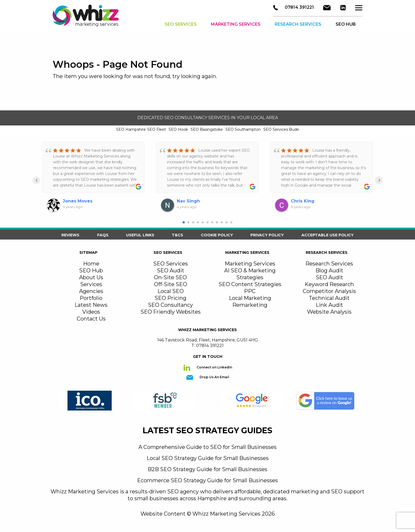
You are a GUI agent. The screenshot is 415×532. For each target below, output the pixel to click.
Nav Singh (188, 201)
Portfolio (91, 298)
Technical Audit (329, 298)
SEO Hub (91, 270)
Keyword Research (329, 284)
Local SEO (171, 291)
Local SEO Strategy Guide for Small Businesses (208, 458)
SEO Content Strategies (250, 284)
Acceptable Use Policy (328, 235)
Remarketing (250, 305)
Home (91, 264)
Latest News (91, 305)
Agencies (91, 291)
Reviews (70, 235)
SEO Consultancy (170, 305)
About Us (91, 277)
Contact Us (91, 319)
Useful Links (140, 235)
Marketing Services (236, 25)
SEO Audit (171, 270)
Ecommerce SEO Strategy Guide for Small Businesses (207, 480)
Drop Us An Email (214, 377)
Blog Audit (329, 270)
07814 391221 (299, 8)
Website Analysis (329, 312)
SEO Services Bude (281, 129)
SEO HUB (346, 25)
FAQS (103, 235)
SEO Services (181, 25)
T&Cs (177, 235)
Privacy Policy (267, 235)
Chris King (303, 201)
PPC (250, 291)
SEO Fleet (157, 129)
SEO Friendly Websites (171, 312)
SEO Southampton (243, 129)
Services (91, 284)
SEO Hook (178, 129)
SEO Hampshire (131, 129)
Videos (91, 312)
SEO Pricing (170, 298)
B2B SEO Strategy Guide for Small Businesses (207, 469)
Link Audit (329, 305)
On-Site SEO (170, 277)
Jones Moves (78, 201)
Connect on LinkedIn (214, 367)
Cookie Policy (217, 235)
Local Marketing (250, 298)
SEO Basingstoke (207, 129)
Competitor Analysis (329, 291)
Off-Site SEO (171, 284)
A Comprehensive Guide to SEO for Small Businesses (207, 447)
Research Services (298, 25)
